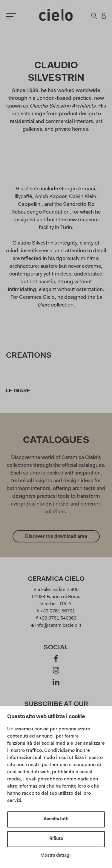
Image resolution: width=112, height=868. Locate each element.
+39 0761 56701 (58, 611)
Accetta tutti (56, 819)
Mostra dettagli (56, 856)
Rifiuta (56, 839)
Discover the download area (56, 536)
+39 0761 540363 (58, 618)
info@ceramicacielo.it (58, 626)
